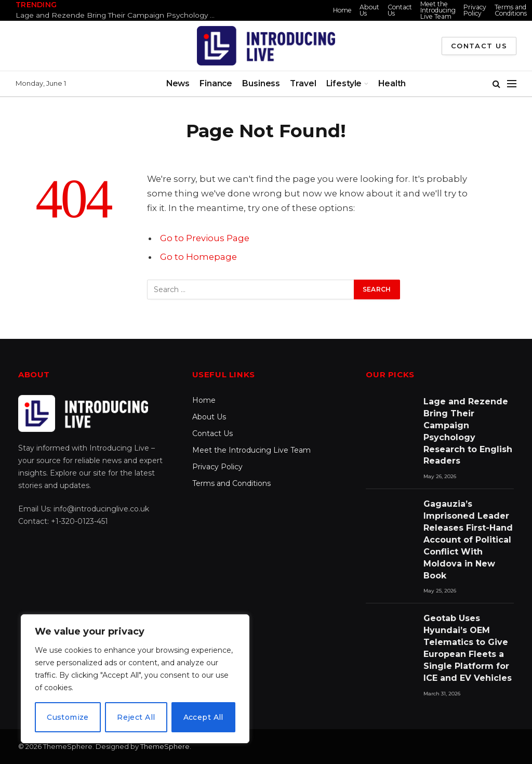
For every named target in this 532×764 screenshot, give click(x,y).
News (178, 83)
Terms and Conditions (511, 10)
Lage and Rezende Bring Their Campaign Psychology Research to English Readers (119, 15)
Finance (216, 83)
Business (261, 83)
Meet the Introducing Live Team (438, 10)
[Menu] (512, 84)
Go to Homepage (198, 257)
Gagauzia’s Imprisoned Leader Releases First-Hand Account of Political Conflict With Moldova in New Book (468, 539)
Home (342, 10)
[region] (135, 679)
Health (392, 83)
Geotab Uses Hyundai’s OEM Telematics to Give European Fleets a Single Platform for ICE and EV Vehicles (468, 648)
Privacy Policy (475, 10)
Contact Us (400, 10)
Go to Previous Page (205, 238)
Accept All (203, 717)
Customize (68, 717)
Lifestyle (344, 83)
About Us (369, 10)
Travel (303, 83)
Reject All (136, 717)
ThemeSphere (165, 746)
